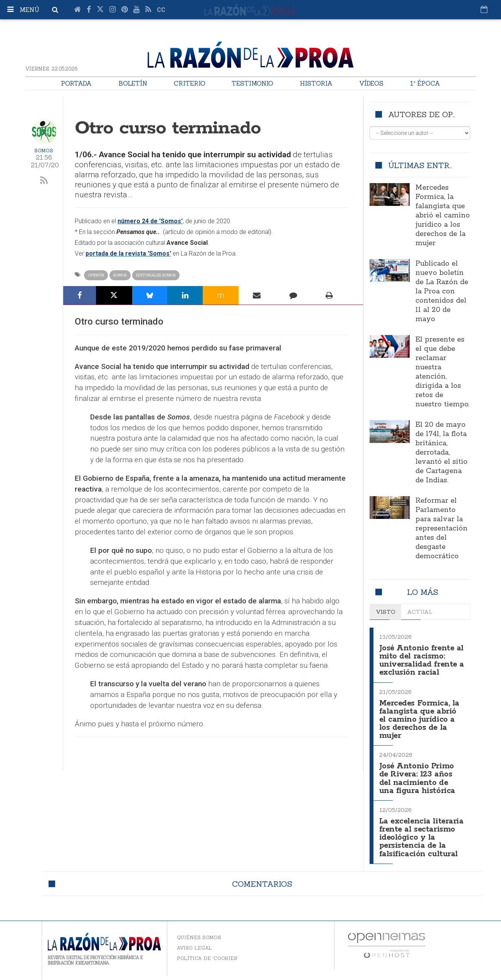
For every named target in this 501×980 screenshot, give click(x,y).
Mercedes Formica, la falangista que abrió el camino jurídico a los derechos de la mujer (443, 216)
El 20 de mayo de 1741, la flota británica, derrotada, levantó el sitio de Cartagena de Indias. (441, 453)
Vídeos (371, 83)
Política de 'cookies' (208, 959)
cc (161, 10)
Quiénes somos (199, 938)
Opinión (96, 275)
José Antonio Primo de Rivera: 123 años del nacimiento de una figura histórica (418, 774)
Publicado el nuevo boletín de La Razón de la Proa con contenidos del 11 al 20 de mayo (442, 291)
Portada (76, 83)
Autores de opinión (432, 114)
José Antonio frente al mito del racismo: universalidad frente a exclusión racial (419, 659)
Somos (44, 151)
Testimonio (252, 83)
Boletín (133, 83)
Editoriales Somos (156, 275)
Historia (316, 83)
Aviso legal (194, 949)
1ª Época (425, 83)
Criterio (190, 83)
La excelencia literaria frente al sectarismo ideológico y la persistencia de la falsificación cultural (421, 835)
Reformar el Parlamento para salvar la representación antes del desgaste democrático (441, 529)
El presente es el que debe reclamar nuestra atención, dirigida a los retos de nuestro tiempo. (442, 372)
